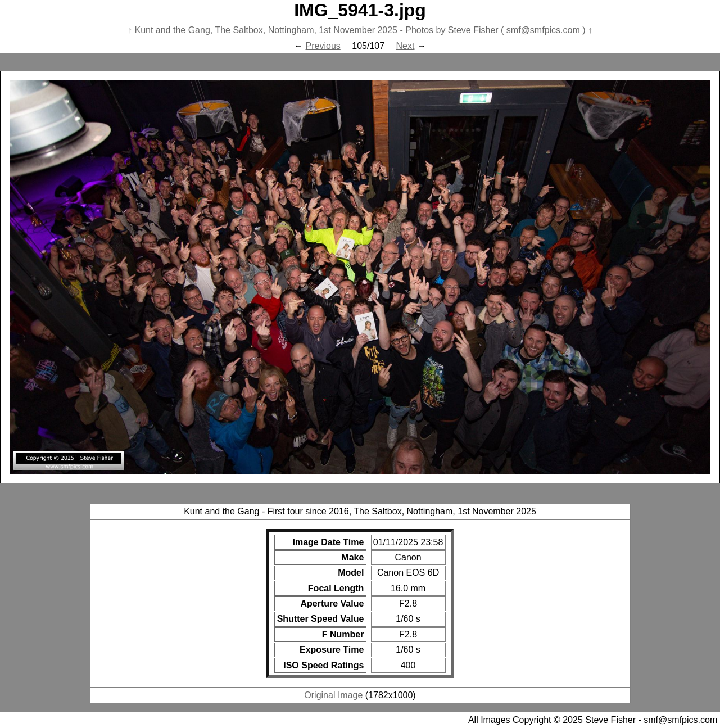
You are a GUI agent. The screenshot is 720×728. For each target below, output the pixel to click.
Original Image (333, 695)
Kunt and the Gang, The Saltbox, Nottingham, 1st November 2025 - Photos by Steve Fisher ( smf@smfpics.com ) (360, 30)
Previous (323, 46)
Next (406, 46)
